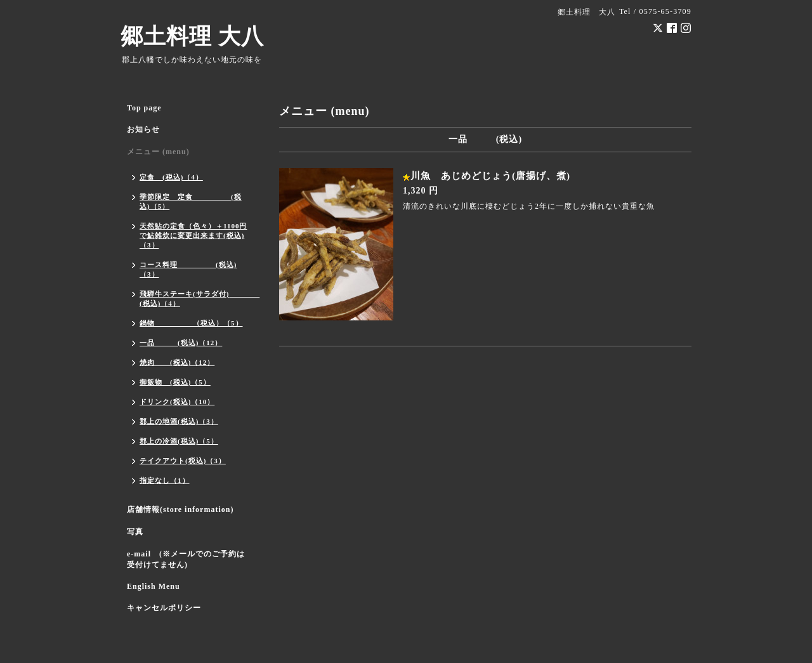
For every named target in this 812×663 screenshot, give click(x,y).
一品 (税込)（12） (181, 343)
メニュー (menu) (158, 152)
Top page (144, 108)
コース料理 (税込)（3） (188, 269)
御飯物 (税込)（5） (175, 382)
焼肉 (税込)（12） (177, 362)
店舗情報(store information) (180, 509)
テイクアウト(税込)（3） (183, 461)
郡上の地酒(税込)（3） (179, 421)
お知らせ (143, 129)
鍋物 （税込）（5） (191, 323)
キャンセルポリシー (164, 608)
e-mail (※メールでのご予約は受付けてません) (186, 559)
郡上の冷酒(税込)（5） (179, 441)
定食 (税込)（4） (171, 177)
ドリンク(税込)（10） (177, 402)
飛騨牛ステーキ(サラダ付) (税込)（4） (197, 299)
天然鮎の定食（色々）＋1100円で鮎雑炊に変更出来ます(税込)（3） (193, 235)
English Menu (154, 586)
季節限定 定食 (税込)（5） (191, 201)
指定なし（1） (165, 480)
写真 (135, 532)
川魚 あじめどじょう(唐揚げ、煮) (490, 176)
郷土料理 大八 (192, 36)
